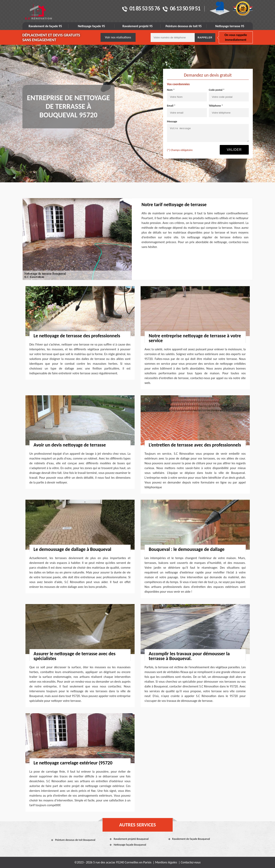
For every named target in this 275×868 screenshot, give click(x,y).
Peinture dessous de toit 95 (183, 26)
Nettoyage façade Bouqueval (130, 845)
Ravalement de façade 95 (45, 26)
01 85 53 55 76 (141, 9)
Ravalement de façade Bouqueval (191, 839)
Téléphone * (216, 106)
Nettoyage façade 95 (91, 26)
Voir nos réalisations (118, 37)
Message (172, 121)
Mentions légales (166, 862)
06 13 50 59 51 (181, 9)
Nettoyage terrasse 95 (230, 26)
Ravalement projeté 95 (137, 26)
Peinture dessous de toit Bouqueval (75, 840)
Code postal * (217, 90)
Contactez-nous (191, 862)
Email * (171, 106)
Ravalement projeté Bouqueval (131, 839)
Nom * (171, 90)
